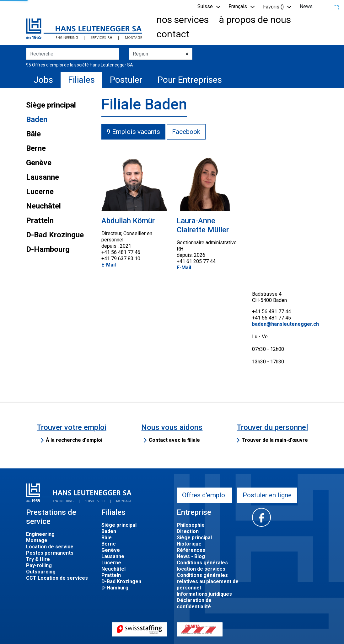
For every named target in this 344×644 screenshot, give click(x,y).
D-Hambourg (48, 249)
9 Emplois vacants (133, 132)
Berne (36, 148)
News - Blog (191, 556)
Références (191, 550)
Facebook (186, 132)
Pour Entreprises (190, 80)
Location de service (50, 547)
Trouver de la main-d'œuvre (275, 440)
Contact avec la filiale (174, 440)
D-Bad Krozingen (121, 581)
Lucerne (40, 192)
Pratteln (40, 220)
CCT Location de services (57, 578)
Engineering (40, 534)
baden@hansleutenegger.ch (285, 324)
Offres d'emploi (204, 495)
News (306, 6)
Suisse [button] (205, 6)
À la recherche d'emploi (74, 440)
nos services (183, 20)
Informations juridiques (204, 594)
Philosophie (191, 525)
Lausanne (43, 177)
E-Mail (109, 265)
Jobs (43, 80)
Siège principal (51, 105)
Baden (37, 119)
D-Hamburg (115, 588)
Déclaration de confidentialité (194, 603)
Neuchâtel (43, 206)
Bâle (33, 134)
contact (173, 34)
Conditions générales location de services (202, 566)
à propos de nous (255, 20)
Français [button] (238, 6)
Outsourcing (41, 572)
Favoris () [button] (273, 7)
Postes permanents (50, 553)
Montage (37, 540)
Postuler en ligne (267, 495)
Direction (188, 531)
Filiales (81, 80)
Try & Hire (38, 559)
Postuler (126, 80)
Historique (189, 544)
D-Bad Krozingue (55, 235)
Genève (39, 163)
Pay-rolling (39, 565)
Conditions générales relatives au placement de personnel (208, 581)
